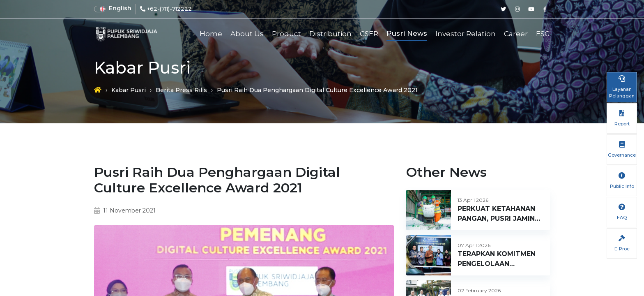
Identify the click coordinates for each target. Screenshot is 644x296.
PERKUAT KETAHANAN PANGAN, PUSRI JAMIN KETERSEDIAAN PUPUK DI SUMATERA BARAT (497, 214)
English (120, 8)
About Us (247, 34)
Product (286, 34)
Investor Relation (466, 34)
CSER (369, 34)
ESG (543, 34)
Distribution (330, 34)
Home (211, 34)
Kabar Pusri (129, 90)
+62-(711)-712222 (169, 9)
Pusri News (407, 33)
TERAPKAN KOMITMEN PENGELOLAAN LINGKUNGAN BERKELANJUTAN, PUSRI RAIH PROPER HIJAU (499, 259)
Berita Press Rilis (181, 90)
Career (516, 34)
